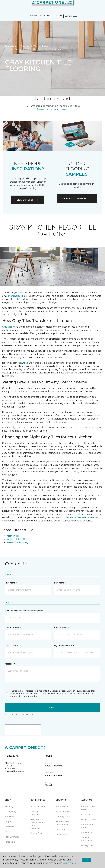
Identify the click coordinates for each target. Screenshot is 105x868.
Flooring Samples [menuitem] (35, 813)
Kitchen (45, 46)
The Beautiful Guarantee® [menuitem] (62, 823)
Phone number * (13, 627)
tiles (26, 363)
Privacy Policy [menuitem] (88, 845)
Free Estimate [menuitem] (12, 837)
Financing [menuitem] (10, 842)
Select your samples (77, 199)
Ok (86, 860)
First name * (11, 583)
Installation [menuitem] (61, 835)
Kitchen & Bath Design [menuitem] (89, 808)
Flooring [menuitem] (9, 807)
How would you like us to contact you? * (24, 611)
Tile (35, 46)
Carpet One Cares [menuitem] (87, 826)
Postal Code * (11, 646)
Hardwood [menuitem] (10, 817)
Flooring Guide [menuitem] (63, 817)
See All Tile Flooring (17, 542)
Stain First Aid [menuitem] (63, 812)
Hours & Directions (14, 771)
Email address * (61, 627)
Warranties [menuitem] (61, 830)
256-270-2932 (71, 16)
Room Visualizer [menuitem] (38, 807)
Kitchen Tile (13, 536)
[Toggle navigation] (4, 5)
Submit (52, 707)
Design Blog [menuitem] (36, 833)
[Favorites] (98, 5)
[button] (95, 5)
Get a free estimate (81, 517)
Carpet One (11, 46)
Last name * (60, 583)
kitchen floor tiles (17, 296)
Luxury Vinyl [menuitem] (11, 812)
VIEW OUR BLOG (28, 200)
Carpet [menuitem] (8, 822)
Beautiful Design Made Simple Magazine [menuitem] (37, 824)
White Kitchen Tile (17, 539)
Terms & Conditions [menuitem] (87, 839)
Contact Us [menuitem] (87, 832)
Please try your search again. (53, 109)
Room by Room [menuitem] (89, 819)
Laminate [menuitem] (10, 827)
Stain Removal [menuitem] (63, 807)
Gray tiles (7, 327)
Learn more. (70, 863)
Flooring (25, 46)
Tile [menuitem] (7, 832)
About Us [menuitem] (86, 814)
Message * (10, 664)
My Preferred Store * (64, 646)
